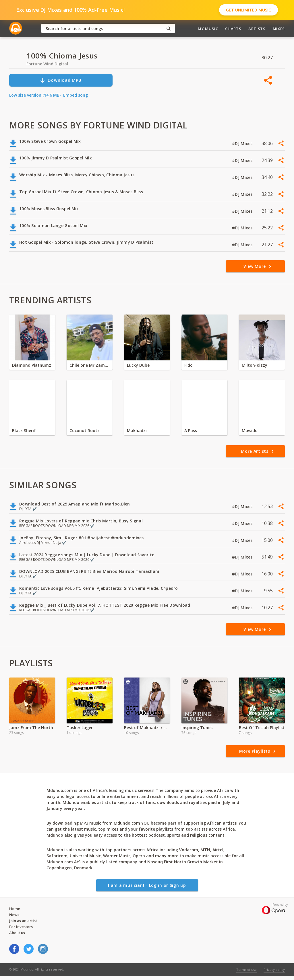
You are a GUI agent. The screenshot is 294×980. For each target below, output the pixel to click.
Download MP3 (61, 80)
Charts (233, 29)
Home (15, 909)
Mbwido (250, 431)
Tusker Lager (80, 728)
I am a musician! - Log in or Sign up (147, 885)
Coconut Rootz (85, 431)
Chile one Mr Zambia (90, 365)
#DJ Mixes (243, 144)
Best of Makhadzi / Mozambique (147, 728)
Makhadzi (137, 431)
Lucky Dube (138, 365)
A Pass (191, 431)
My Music (208, 29)
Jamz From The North (31, 728)
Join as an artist (23, 921)
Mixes (279, 29)
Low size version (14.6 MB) (35, 95)
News (14, 915)
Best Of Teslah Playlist (262, 728)
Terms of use (246, 970)
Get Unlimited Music (248, 10)
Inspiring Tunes (197, 728)
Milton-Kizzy (255, 365)
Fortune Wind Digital (47, 64)
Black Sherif (24, 431)
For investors (21, 927)
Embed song (76, 95)
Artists (257, 29)
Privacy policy (274, 970)
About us (17, 933)
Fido (188, 365)
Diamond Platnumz (32, 365)
